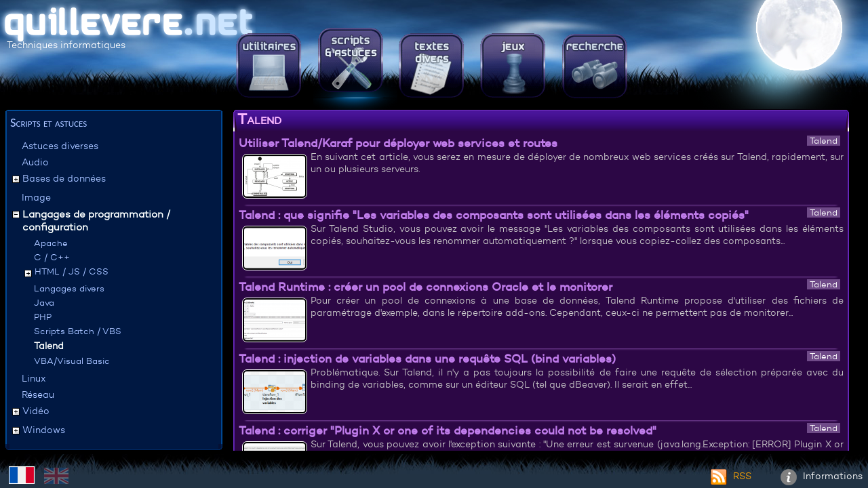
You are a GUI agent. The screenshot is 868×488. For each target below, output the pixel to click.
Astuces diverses (60, 146)
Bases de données (64, 178)
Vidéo (36, 411)
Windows (44, 430)
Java (44, 303)
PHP (43, 317)
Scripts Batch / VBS (78, 331)
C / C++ (52, 257)
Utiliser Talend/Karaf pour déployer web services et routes (398, 143)
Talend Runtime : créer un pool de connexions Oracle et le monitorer (426, 287)
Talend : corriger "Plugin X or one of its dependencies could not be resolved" (448, 430)
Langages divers (69, 288)
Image (36, 197)
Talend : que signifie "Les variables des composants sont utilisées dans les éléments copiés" (494, 215)
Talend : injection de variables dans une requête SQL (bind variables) (427, 359)
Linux (34, 378)
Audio (35, 162)
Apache (51, 243)
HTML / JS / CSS (72, 271)
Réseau (38, 394)
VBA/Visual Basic (72, 361)
